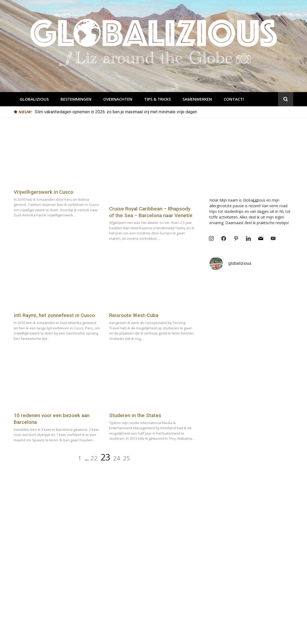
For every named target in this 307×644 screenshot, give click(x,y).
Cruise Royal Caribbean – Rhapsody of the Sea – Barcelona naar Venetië (151, 212)
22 (94, 458)
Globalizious (34, 99)
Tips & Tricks (157, 99)
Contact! (234, 99)
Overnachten (118, 99)
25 (127, 458)
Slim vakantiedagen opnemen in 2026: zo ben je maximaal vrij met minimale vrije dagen (116, 112)
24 (117, 458)
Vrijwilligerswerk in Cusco (44, 192)
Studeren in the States (135, 415)
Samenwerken (197, 99)
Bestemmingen (76, 99)
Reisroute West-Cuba (134, 315)
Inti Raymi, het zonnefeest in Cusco (54, 315)
